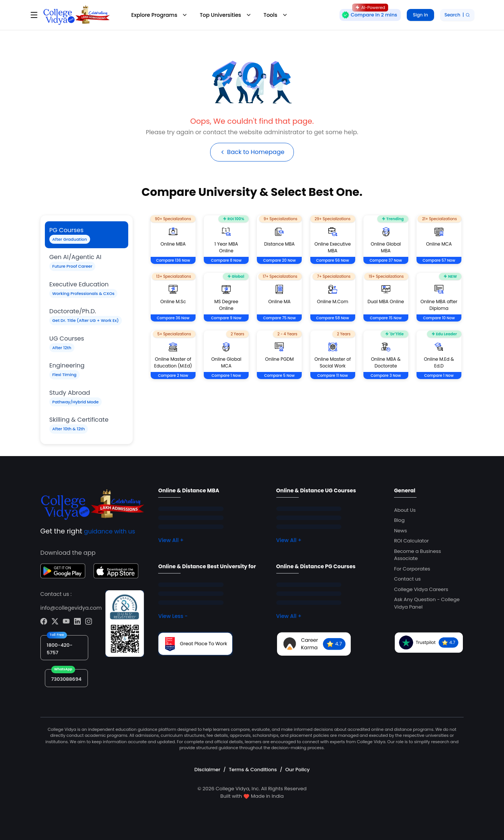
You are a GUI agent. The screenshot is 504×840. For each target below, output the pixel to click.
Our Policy (297, 770)
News (401, 531)
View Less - (173, 616)
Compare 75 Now (279, 318)
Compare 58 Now (333, 318)
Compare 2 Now (173, 376)
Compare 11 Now (332, 376)
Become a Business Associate (418, 555)
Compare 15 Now (386, 318)
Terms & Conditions (253, 770)
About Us (405, 510)
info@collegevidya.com (71, 608)
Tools (276, 15)
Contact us (407, 579)
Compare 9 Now (226, 318)
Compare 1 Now (226, 376)
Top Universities (226, 15)
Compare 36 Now (173, 318)
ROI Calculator (411, 541)
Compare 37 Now (386, 260)
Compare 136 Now (173, 260)
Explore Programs (159, 15)
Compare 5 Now (280, 376)
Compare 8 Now (226, 260)
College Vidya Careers (421, 589)
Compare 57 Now (439, 260)
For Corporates (412, 569)
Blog (399, 520)
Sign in (420, 15)
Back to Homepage (252, 152)
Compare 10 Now (439, 318)
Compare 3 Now (386, 376)
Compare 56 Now (333, 260)
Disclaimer (208, 770)
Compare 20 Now (279, 260)
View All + (171, 540)
